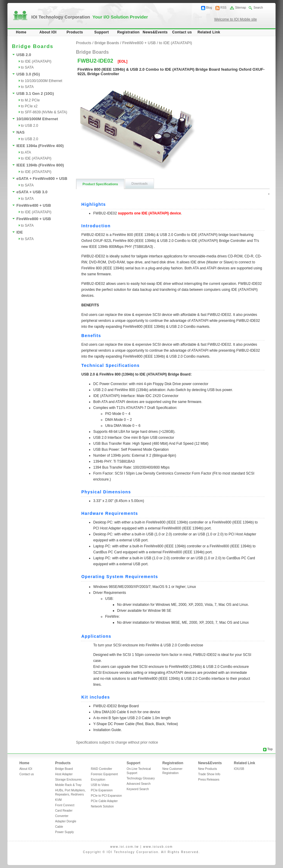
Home (21, 32)
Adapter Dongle (66, 821)
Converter (62, 816)
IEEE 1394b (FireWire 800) (40, 165)
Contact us (182, 32)
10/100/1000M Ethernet (37, 119)
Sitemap (241, 8)
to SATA (27, 67)
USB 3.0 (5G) (28, 74)
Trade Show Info (209, 774)
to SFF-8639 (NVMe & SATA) (44, 112)
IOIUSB (239, 769)
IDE (20, 232)
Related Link (209, 32)
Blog (209, 8)
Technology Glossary (141, 778)
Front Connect (65, 805)
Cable (59, 827)
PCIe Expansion (102, 790)
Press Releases (209, 780)
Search (258, 8)
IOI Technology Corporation (90, 17)
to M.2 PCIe (30, 100)
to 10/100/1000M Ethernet (42, 81)
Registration (129, 32)
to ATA (26, 152)
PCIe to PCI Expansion (106, 796)
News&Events (155, 32)
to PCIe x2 (29, 106)
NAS (20, 132)
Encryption (98, 780)
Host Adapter (64, 774)
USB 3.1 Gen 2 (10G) (35, 94)
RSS (224, 8)
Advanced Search (139, 784)
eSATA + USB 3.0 (32, 192)
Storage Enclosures (68, 780)
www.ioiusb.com (158, 847)
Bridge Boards (107, 43)
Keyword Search (138, 789)
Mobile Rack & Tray (68, 785)
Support (102, 32)
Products (75, 32)
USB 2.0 (24, 55)
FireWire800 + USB (34, 219)
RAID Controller (101, 769)
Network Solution (102, 806)
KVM (58, 800)
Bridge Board (64, 769)
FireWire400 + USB (34, 205)
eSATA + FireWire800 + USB (42, 179)
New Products (207, 769)
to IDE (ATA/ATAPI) (36, 61)
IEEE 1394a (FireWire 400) (40, 146)
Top (270, 749)
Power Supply (64, 832)
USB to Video (100, 785)
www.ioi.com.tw (125, 847)
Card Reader (64, 811)
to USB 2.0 (29, 126)
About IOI (48, 32)
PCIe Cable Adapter (104, 801)
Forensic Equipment (104, 774)
